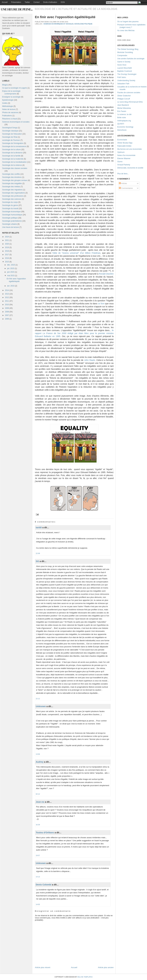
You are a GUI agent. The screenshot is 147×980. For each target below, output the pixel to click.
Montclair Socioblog (125, 52)
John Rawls (90, 360)
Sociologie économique (11, 212)
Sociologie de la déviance (12, 153)
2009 (7, 308)
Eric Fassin (122, 111)
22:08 (38, 553)
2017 (7, 255)
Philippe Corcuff (124, 99)
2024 (7, 237)
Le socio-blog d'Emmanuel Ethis (130, 102)
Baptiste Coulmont (125, 71)
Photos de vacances (10, 112)
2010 (7, 305)
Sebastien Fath (123, 84)
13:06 (38, 754)
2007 (7, 315)
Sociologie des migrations (12, 190)
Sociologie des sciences (12, 199)
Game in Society (124, 62)
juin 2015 (11, 272)
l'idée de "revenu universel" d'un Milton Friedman (76, 253)
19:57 (38, 855)
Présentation (16, 2)
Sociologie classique (10, 131)
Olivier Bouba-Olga (125, 143)
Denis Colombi (44, 885)
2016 (7, 258)
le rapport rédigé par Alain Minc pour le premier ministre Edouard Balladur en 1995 (74, 333)
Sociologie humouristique (12, 215)
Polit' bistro (122, 77)
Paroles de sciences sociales (129, 93)
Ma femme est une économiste (129, 149)
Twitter (27, 2)
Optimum (121, 152)
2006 (7, 319)
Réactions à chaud (10, 119)
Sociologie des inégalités (12, 183)
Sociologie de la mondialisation (14, 162)
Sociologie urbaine (10, 224)
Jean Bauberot (123, 105)
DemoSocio (122, 130)
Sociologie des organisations (14, 193)
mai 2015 (11, 276)
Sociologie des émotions (12, 177)
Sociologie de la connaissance (14, 146)
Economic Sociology (125, 127)
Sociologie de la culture (11, 150)
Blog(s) (5, 85)
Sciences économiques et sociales (16, 122)
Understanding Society (126, 81)
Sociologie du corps (10, 202)
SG (37, 561)
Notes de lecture (9, 109)
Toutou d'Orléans (45, 832)
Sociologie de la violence (12, 165)
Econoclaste (122, 140)
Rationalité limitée (124, 146)
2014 (7, 290)
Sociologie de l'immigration (13, 143)
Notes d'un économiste (126, 155)
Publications (7, 116)
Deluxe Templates (85, 977)
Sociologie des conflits (11, 174)
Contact (36, 2)
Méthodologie (8, 106)
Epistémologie (8, 100)
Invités (5, 103)
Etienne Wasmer (124, 158)
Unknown (41, 706)
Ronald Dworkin (106, 274)
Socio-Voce (122, 65)
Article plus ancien (106, 967)
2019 (7, 247)
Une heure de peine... (17, 9)
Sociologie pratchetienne (12, 221)
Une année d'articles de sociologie (131, 59)
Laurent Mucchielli (125, 68)
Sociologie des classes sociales (15, 168)
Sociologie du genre (10, 205)
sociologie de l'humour (11, 140)
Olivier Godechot (124, 96)
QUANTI (121, 124)
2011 (7, 301)
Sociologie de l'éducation (12, 134)
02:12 (38, 794)
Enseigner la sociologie (11, 97)
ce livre (101, 304)
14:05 (38, 904)
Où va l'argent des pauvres (128, 22)
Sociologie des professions (13, 196)
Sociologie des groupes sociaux (15, 180)
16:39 (38, 825)
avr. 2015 (11, 286)
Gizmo (120, 162)
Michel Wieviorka (124, 108)
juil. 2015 (11, 268)
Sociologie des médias (11, 187)
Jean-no (40, 802)
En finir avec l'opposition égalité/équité (65, 17)
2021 (7, 240)
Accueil (5, 2)
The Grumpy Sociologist (127, 74)
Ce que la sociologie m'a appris (15, 88)
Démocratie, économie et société (130, 168)
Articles (123, 183)
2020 (7, 244)
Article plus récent (43, 967)
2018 (7, 251)
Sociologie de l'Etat (10, 137)
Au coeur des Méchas (126, 31)
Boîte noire (122, 118)
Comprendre (122, 56)
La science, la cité (124, 114)
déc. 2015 (11, 265)
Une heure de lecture (11, 227)
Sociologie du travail (10, 208)
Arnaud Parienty (124, 165)
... (128, 174)
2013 (7, 294)
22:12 (38, 699)
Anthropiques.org (124, 121)
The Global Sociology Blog (128, 49)
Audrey (40, 762)
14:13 (38, 877)
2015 (7, 262)
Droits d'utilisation (50, 2)
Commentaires (126, 188)
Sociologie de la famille (11, 156)
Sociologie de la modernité (13, 159)
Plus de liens (122, 174)
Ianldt (39, 527)
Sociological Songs (10, 128)
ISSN (63, 2)
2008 (7, 312)
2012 (7, 297)
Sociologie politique (10, 218)
